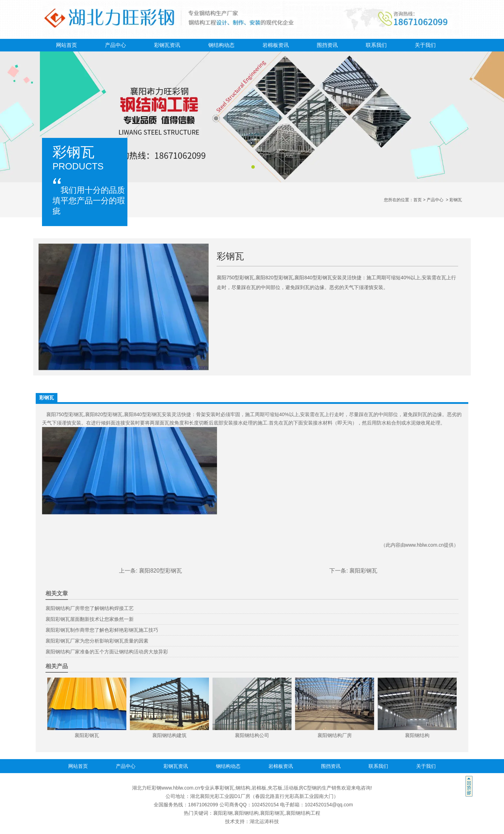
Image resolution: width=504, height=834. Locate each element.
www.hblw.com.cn (425, 545)
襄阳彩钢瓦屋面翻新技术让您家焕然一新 (90, 619)
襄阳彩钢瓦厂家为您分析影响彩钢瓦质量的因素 (97, 641)
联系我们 (376, 45)
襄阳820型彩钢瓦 (104, 414)
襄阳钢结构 (246, 813)
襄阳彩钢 (223, 813)
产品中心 (115, 45)
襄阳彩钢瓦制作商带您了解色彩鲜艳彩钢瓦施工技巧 (102, 630)
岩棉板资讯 (276, 45)
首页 (418, 200)
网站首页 (66, 45)
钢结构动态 (221, 45)
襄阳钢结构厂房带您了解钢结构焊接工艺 (90, 608)
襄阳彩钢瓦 (363, 571)
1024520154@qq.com (329, 805)
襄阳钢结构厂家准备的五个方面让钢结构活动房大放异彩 (107, 652)
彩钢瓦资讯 (167, 45)
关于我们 (425, 45)
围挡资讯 (327, 45)
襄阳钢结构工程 (303, 813)
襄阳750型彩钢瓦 (65, 414)
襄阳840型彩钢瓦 (143, 414)
